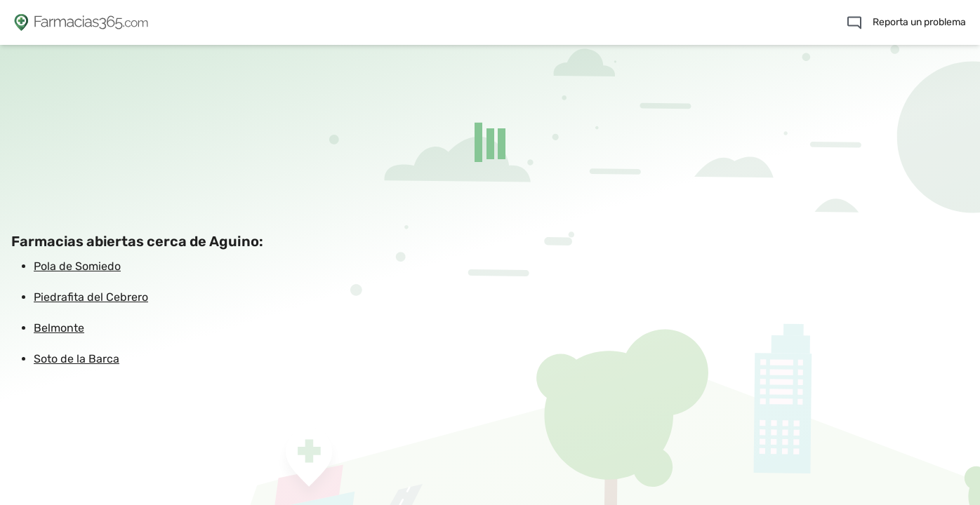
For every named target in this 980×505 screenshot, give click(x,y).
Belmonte (59, 328)
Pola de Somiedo (77, 266)
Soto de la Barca (77, 359)
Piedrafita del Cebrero (91, 297)
